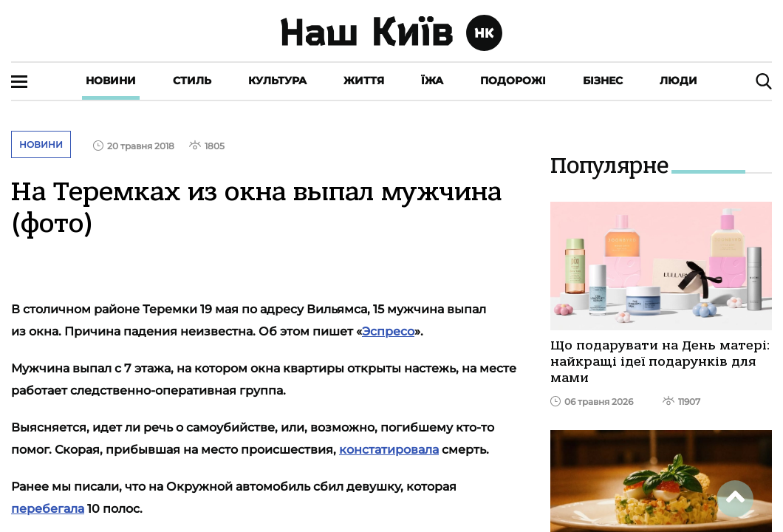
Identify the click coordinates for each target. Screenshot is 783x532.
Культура (277, 81)
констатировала (389, 450)
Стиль (192, 81)
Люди (678, 81)
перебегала (48, 509)
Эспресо (388, 331)
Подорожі (513, 81)
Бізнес (603, 81)
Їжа (432, 81)
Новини (111, 81)
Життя (364, 81)
